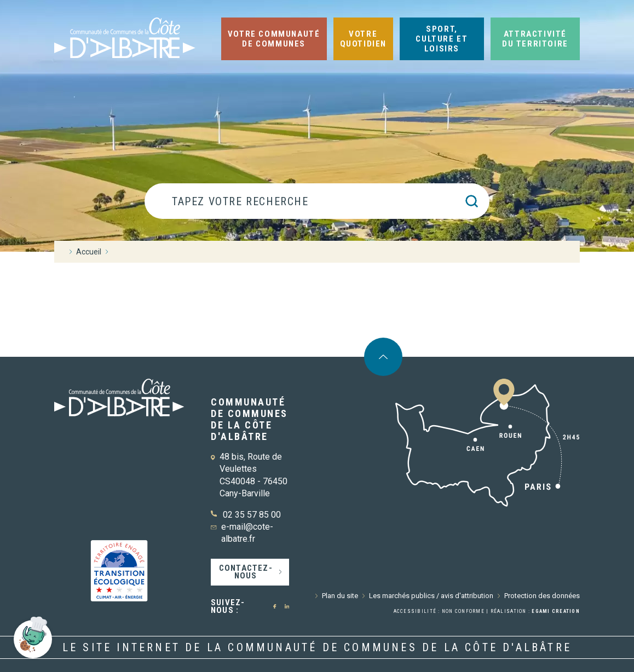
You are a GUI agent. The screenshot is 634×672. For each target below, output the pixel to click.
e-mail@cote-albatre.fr (247, 533)
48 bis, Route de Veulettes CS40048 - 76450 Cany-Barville (253, 475)
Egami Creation (556, 611)
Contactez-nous (246, 572)
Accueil (89, 252)
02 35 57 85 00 (252, 515)
